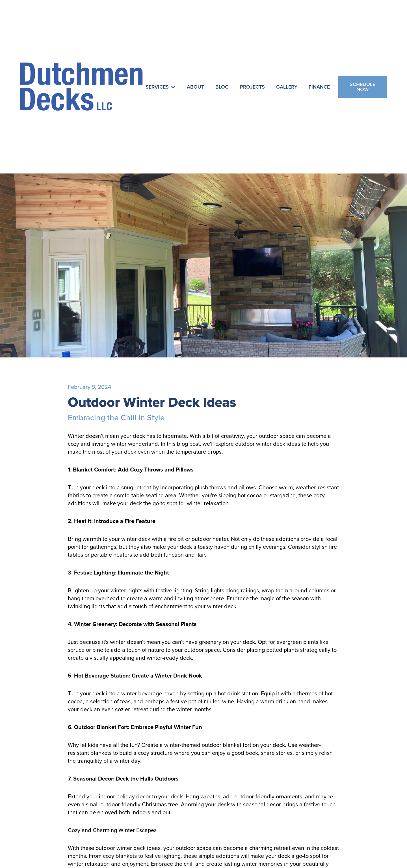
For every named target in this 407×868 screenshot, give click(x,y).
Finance (319, 87)
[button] (161, 87)
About (195, 87)
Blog (222, 87)
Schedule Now (362, 87)
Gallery (287, 87)
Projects (252, 87)
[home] (82, 87)
